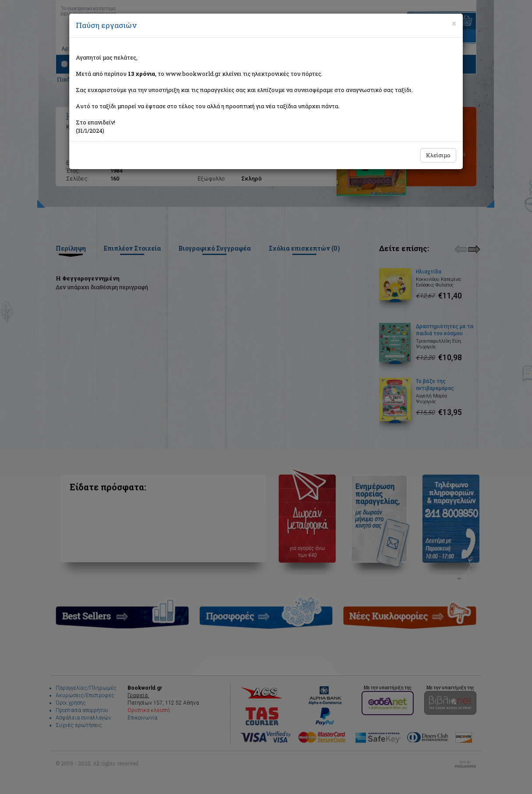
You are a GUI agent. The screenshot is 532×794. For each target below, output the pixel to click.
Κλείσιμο (438, 155)
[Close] (454, 24)
